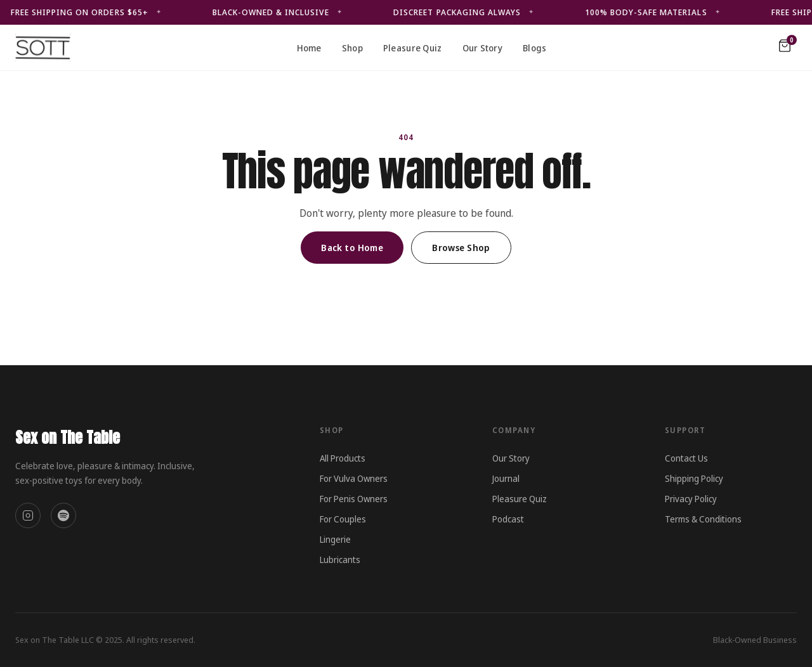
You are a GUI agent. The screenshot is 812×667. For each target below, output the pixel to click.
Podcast (508, 519)
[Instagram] (28, 515)
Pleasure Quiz (413, 48)
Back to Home (352, 248)
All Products (343, 458)
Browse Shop (461, 248)
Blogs (534, 48)
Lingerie (335, 539)
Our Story (483, 48)
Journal (506, 478)
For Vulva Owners (354, 478)
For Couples (343, 519)
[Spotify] (63, 515)
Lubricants (340, 560)
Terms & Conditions (703, 519)
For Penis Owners (354, 499)
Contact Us (686, 458)
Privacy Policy (691, 499)
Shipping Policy (694, 478)
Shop (352, 48)
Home (309, 48)
